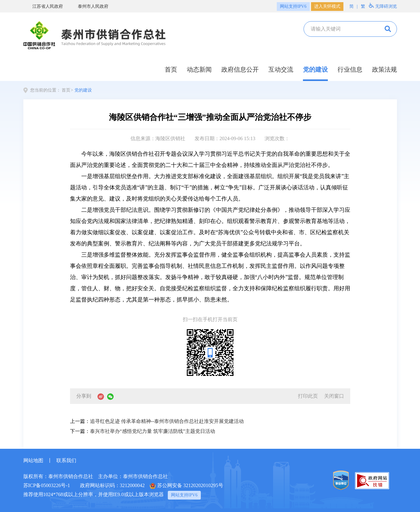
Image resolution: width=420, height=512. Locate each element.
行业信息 (350, 69)
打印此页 (308, 396)
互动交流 (281, 69)
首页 (171, 69)
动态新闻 (199, 69)
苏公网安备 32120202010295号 (186, 486)
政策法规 (385, 69)
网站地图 (33, 460)
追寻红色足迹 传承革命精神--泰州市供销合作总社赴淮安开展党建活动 (167, 421)
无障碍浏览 (383, 6)
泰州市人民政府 (89, 6)
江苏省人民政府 (43, 6)
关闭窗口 (334, 396)
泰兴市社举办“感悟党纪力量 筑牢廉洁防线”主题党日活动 (153, 431)
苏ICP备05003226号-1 (47, 485)
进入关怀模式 (327, 6)
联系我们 (66, 460)
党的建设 (315, 69)
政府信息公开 (240, 69)
